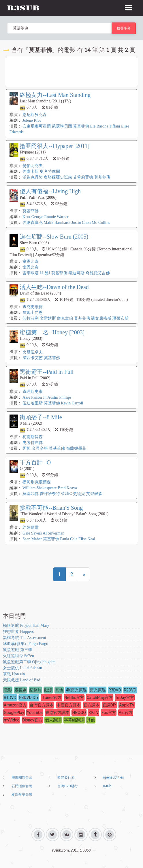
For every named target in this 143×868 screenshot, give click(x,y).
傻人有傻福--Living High (50, 191)
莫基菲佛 (81, 126)
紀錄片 (35, 690)
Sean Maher (33, 539)
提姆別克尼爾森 (37, 482)
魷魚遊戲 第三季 (18, 650)
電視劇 (20, 690)
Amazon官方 (15, 705)
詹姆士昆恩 (33, 313)
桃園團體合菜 (22, 777)
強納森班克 (33, 223)
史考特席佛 (33, 443)
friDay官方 (125, 698)
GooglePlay (14, 713)
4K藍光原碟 (76, 690)
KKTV (94, 713)
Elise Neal (87, 539)
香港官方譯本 (57, 713)
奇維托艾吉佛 (98, 273)
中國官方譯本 (69, 705)
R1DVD (10, 698)
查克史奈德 (33, 307)
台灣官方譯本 (42, 705)
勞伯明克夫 (33, 166)
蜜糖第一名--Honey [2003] (52, 332)
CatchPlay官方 (100, 698)
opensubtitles (113, 777)
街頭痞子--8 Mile (41, 417)
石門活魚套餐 (22, 786)
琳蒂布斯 (121, 318)
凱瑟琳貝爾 (62, 126)
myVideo (12, 720)
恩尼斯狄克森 (35, 115)
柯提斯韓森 (33, 437)
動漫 (48, 690)
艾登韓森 (94, 494)
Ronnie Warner (56, 217)
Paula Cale (69, 539)
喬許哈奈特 (50, 494)
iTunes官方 (51, 698)
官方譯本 (91, 705)
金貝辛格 (40, 448)
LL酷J (45, 273)
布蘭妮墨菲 (76, 448)
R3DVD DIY (29, 698)
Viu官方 (126, 713)
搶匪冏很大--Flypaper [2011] (54, 146)
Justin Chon (81, 223)
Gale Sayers (32, 533)
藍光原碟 (98, 690)
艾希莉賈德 (83, 177)
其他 (59, 690)
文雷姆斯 (48, 318)
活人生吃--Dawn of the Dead (54, 287)
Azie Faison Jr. (35, 397)
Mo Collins (101, 223)
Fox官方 (109, 713)
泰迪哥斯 (76, 273)
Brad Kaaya (67, 488)
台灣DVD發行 (68, 786)
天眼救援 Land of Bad (21, 680)
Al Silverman (53, 533)
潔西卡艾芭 (33, 358)
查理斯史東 (33, 392)
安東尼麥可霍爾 (37, 126)
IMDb (107, 786)
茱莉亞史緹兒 (73, 494)
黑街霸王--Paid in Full (47, 372)
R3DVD (115, 690)
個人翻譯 (53, 720)
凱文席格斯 (101, 318)
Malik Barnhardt (57, 223)
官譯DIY (109, 705)
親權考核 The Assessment (25, 638)
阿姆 (27, 448)
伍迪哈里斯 (33, 403)
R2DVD (130, 690)
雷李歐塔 (31, 273)
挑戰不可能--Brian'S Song (51, 508)
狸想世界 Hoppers (18, 632)
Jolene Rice (32, 120)
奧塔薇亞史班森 (58, 177)
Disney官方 (32, 720)
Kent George (33, 217)
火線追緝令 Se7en (18, 656)
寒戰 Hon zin (14, 674)
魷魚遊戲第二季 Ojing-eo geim (29, 662)
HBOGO (79, 713)
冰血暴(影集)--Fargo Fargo (26, 644)
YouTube (35, 713)
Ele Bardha (99, 126)
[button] (128, 7)
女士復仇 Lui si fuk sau (22, 668)
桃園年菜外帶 (22, 795)
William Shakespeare (40, 488)
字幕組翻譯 (74, 720)
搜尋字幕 (124, 28)
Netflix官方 (74, 698)
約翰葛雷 (31, 527)
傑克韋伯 (65, 318)
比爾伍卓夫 (33, 352)
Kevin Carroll (72, 403)
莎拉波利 (31, 318)
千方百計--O (35, 462)
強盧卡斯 (31, 171)
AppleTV (127, 705)
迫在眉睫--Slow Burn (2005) (54, 237)
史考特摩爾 (50, 171)
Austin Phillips (59, 397)
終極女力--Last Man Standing (55, 95)
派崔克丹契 (33, 177)
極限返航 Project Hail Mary (26, 626)
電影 (8, 690)
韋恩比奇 (31, 261)
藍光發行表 (66, 777)
